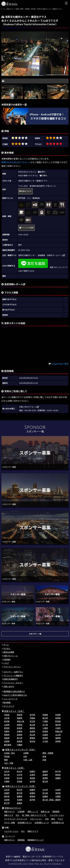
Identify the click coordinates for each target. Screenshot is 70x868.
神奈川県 (20, 721)
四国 (44, 760)
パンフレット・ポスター (13, 683)
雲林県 (7, 796)
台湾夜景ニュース (42, 823)
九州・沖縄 (9, 763)
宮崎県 (58, 741)
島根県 (20, 735)
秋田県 (58, 715)
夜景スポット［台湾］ (14, 768)
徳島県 (7, 738)
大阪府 (58, 728)
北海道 (7, 715)
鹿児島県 (8, 745)
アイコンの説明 (26, 228)
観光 (53, 819)
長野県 (20, 725)
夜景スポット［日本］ (14, 711)
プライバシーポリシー (12, 667)
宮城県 (45, 715)
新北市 (20, 771)
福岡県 (58, 738)
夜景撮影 (56, 812)
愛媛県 (32, 738)
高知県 (45, 738)
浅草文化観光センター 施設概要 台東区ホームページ (42, 255)
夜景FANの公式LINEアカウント (16, 162)
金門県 (32, 781)
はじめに (7, 648)
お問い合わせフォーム (29, 407)
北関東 (26, 753)
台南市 (32, 775)
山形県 (7, 718)
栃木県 (45, 718)
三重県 (45, 728)
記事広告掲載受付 (10, 679)
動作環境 (7, 703)
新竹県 (7, 775)
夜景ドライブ (33, 831)
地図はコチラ (25, 191)
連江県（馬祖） (49, 800)
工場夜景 (21, 812)
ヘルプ (6, 663)
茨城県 (32, 718)
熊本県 (32, 741)
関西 (6, 760)
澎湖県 (20, 781)
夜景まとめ (45, 812)
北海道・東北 (9, 753)
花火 (18, 815)
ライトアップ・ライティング (16, 819)
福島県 (20, 718)
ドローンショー (36, 819)
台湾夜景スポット (25, 823)
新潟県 (58, 721)
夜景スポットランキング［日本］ (21, 750)
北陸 (25, 756)
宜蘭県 (58, 778)
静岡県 (32, 728)
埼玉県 (32, 721)
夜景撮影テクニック (35, 840)
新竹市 (58, 771)
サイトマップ (9, 706)
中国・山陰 (28, 760)
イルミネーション (57, 815)
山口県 (58, 735)
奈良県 (45, 731)
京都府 (7, 731)
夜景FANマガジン (13, 808)
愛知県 (7, 728)
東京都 (7, 721)
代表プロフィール (10, 656)
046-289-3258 (33, 857)
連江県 (45, 781)
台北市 (7, 771)
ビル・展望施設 (33, 198)
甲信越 (7, 756)
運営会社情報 (9, 652)
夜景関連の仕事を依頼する (14, 691)
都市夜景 (22, 198)
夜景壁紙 (21, 840)
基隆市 (45, 771)
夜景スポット (9, 812)
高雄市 (45, 775)
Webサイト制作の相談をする (15, 695)
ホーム (6, 645)
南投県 (32, 778)
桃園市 (32, 771)
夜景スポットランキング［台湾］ (21, 786)
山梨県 (7, 725)
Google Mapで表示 (60, 364)
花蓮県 (7, 781)
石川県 (45, 725)
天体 (47, 819)
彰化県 (20, 778)
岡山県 (32, 735)
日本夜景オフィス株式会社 (28, 860)
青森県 (20, 715)
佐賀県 (7, 741)
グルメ (60, 819)
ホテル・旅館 (9, 823)
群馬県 (58, 718)
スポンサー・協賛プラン (13, 672)
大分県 (45, 741)
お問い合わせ (9, 686)
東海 (44, 756)
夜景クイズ (9, 815)
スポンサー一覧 (35, 634)
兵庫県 (20, 731)
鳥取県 (7, 735)
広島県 (45, 735)
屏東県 (58, 775)
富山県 (32, 725)
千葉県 (45, 721)
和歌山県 (59, 731)
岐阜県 (20, 728)
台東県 (7, 778)
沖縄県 (20, 745)
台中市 (20, 775)
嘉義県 (20, 796)
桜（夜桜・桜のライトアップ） (35, 815)
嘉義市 (20, 803)
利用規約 (7, 660)
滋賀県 (32, 731)
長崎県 (20, 741)
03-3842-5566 (24, 250)
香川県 (20, 738)
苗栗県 (45, 778)
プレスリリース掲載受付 (13, 676)
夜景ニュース (33, 812)
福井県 (58, 725)
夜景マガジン (9, 840)
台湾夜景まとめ (58, 823)
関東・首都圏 (48, 753)
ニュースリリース (10, 699)
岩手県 (32, 715)
